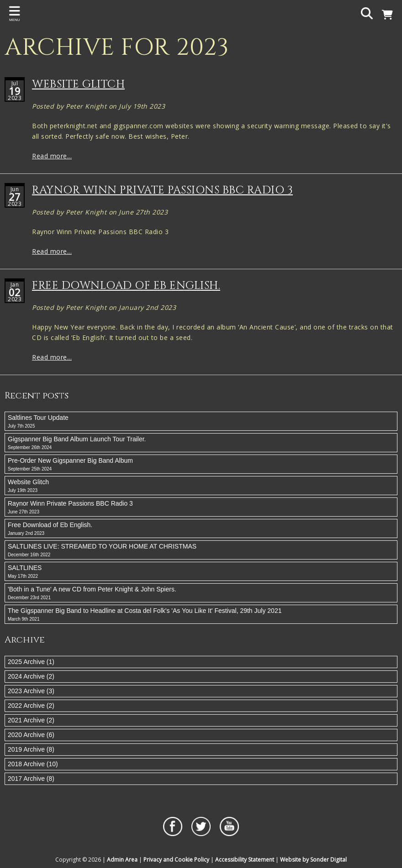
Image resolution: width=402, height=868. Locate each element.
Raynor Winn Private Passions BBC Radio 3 (162, 190)
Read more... (52, 156)
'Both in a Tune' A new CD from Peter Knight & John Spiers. (201, 593)
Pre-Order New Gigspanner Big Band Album (201, 465)
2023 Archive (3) (31, 691)
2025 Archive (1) (31, 662)
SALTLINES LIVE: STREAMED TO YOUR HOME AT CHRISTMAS (201, 550)
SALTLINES (201, 572)
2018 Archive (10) (33, 764)
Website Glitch (78, 84)
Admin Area (122, 860)
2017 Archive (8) (31, 779)
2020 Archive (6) (31, 735)
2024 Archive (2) (31, 676)
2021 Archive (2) (31, 720)
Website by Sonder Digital (313, 860)
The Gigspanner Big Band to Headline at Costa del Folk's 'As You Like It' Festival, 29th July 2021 (201, 615)
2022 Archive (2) (31, 706)
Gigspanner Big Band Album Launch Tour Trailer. (201, 443)
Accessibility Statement (245, 860)
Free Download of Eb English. (126, 286)
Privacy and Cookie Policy (176, 860)
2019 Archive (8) (31, 749)
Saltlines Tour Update (201, 422)
